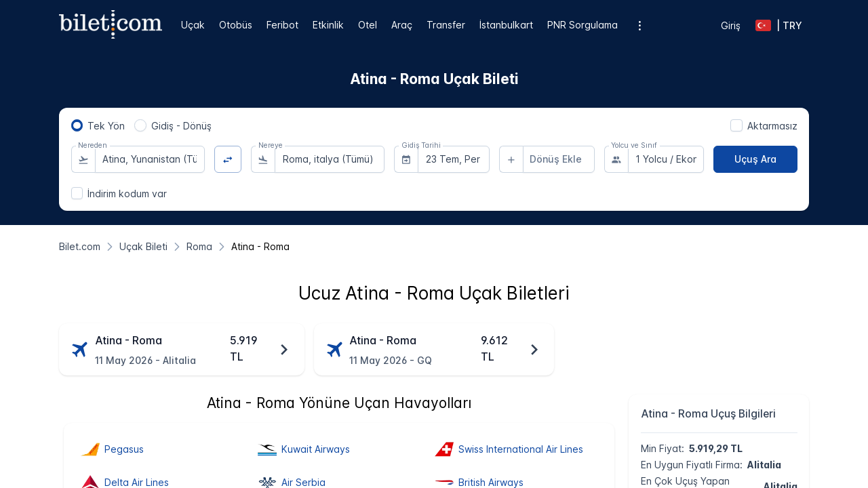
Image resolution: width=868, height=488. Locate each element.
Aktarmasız (772, 126)
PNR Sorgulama (583, 25)
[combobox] (150, 159)
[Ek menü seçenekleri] (639, 25)
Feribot (282, 25)
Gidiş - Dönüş (181, 126)
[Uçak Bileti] (143, 246)
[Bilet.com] (80, 246)
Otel (368, 25)
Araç (402, 25)
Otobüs (236, 25)
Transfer (446, 25)
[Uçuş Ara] (755, 159)
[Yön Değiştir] (228, 160)
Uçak (193, 25)
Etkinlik (328, 25)
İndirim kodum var (127, 194)
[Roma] (199, 246)
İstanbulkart (506, 25)
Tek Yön (106, 126)
